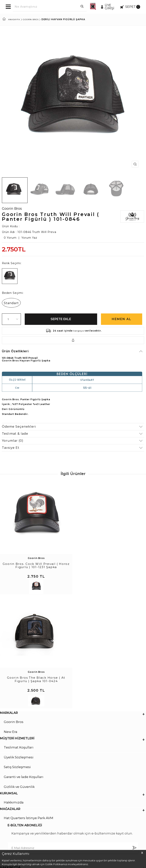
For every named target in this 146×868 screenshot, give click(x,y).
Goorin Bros (12, 209)
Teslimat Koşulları (19, 634)
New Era (11, 618)
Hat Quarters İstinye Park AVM (29, 705)
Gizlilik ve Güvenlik (19, 674)
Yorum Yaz (29, 238)
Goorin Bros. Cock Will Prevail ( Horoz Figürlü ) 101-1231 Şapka (36, 565)
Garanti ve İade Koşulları (24, 664)
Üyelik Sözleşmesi (19, 644)
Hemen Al (122, 319)
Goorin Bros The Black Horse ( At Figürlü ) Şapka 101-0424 (110, 565)
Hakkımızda (14, 689)
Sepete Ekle (61, 319)
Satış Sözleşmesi (17, 654)
